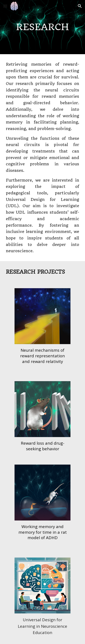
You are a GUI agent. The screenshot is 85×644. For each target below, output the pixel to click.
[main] (42, 27)
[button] (5, 6)
